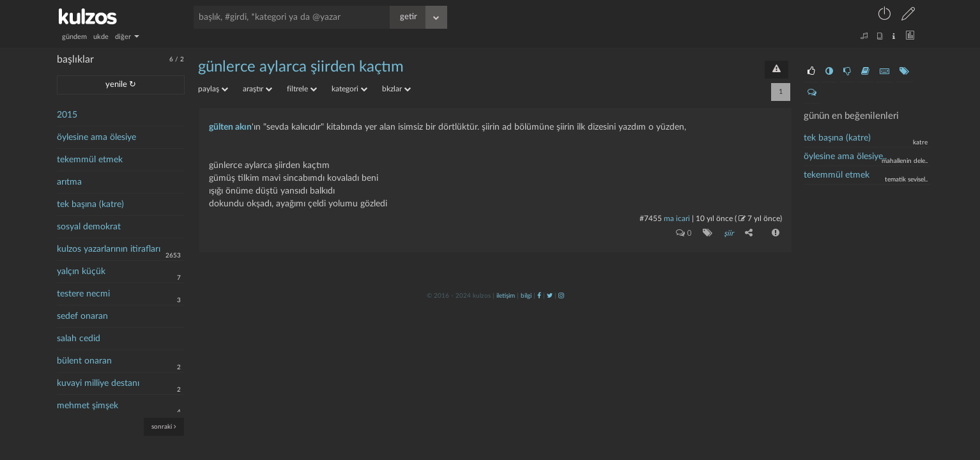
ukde (101, 37)
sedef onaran (82, 316)
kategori (349, 89)
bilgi (526, 296)
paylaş (213, 89)
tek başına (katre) (90, 204)
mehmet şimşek (88, 406)
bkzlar (396, 89)
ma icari (677, 218)
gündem (74, 37)
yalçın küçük (81, 272)
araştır (257, 89)
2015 (67, 115)
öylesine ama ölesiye (96, 137)
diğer (127, 37)
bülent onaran (84, 361)
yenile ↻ (121, 85)
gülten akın (230, 127)
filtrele (302, 89)
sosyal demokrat (89, 227)
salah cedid (79, 339)
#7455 (651, 218)
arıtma (69, 182)
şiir (729, 233)
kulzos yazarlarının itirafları (109, 249)
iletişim (506, 296)
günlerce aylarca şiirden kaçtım (301, 67)
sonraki (164, 426)
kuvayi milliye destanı (98, 383)
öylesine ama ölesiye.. (845, 157)
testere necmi (83, 294)
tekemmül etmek (90, 160)
